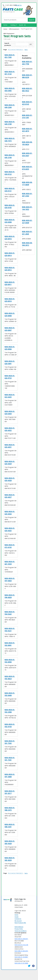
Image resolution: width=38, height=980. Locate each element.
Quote (17, 917)
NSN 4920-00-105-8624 (27, 143)
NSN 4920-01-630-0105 (10, 206)
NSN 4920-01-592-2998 (10, 711)
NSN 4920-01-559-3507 (27, 154)
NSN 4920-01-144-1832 (27, 208)
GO (31, 44)
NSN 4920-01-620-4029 (10, 463)
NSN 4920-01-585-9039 (10, 859)
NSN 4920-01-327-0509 (27, 222)
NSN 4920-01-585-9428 (10, 842)
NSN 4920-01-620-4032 (10, 429)
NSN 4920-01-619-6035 (27, 168)
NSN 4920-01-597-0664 (10, 580)
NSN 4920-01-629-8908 (10, 314)
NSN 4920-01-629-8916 (10, 238)
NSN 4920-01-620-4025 (10, 529)
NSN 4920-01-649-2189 (10, 123)
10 (20, 50)
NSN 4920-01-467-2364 (27, 195)
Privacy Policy (19, 929)
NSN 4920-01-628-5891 (10, 362)
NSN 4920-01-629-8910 (10, 300)
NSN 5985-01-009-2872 (21, 951)
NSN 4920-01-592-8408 (10, 694)
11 (22, 50)
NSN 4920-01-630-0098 (10, 221)
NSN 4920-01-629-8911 (10, 283)
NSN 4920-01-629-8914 (10, 254)
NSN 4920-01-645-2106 (10, 156)
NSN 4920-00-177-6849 (27, 184)
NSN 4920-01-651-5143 (10, 73)
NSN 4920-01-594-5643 (10, 613)
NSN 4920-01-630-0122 (10, 173)
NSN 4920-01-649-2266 (10, 106)
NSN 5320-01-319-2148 (21, 945)
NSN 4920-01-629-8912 (10, 269)
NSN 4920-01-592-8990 (10, 661)
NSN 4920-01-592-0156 (10, 726)
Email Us (19, 5)
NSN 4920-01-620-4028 (10, 479)
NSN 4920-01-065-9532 (27, 90)
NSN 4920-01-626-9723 (10, 377)
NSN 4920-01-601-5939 (10, 563)
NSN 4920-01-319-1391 (27, 116)
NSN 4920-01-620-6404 (10, 413)
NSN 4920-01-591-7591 (10, 759)
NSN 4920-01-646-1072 (10, 140)
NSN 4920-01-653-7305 (10, 56)
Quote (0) (22, 25)
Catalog (14, 25)
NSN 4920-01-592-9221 (10, 630)
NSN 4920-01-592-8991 (10, 644)
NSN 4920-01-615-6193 (10, 546)
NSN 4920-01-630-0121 (10, 190)
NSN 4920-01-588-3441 (10, 826)
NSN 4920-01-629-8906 (10, 348)
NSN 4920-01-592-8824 (10, 678)
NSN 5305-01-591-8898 (21, 963)
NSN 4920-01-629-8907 (10, 329)
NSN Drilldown (19, 927)
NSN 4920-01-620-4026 (10, 513)
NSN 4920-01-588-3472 (10, 809)
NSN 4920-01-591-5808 (10, 776)
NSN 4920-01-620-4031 (10, 446)
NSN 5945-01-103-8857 (21, 957)
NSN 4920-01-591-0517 (10, 792)
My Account (18, 921)
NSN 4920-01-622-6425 (10, 396)
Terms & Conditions (21, 931)
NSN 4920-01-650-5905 (10, 90)
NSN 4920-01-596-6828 (10, 596)
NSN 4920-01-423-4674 (27, 130)
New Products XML (20, 923)
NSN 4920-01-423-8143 (27, 103)
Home (5, 25)
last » (26, 50)
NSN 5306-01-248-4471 (21, 939)
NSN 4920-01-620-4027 (10, 496)
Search (32, 20)
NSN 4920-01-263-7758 (27, 63)
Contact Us (18, 919)
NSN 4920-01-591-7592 (10, 742)
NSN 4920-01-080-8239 (27, 76)
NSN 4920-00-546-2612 (27, 244)
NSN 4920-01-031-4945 (27, 233)
